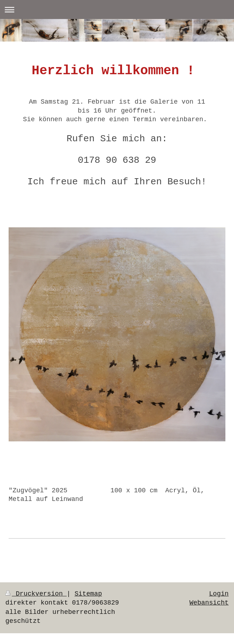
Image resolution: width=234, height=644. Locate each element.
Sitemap (88, 594)
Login (219, 594)
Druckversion (36, 594)
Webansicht (209, 603)
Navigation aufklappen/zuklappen (117, 10)
